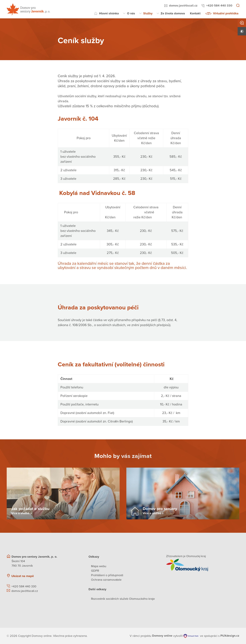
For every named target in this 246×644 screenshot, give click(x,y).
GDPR (95, 571)
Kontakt (195, 13)
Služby (148, 13)
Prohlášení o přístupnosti (107, 575)
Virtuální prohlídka (226, 13)
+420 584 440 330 (219, 6)
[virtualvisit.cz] (191, 636)
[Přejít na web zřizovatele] (203, 565)
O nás (131, 13)
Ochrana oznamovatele (106, 580)
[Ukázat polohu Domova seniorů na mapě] (62, 584)
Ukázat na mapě (23, 576)
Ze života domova (173, 13)
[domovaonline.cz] (162, 636)
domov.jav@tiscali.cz (183, 6)
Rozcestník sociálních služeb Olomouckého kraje (123, 599)
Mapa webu (99, 566)
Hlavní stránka (109, 13)
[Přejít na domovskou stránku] (28, 9)
